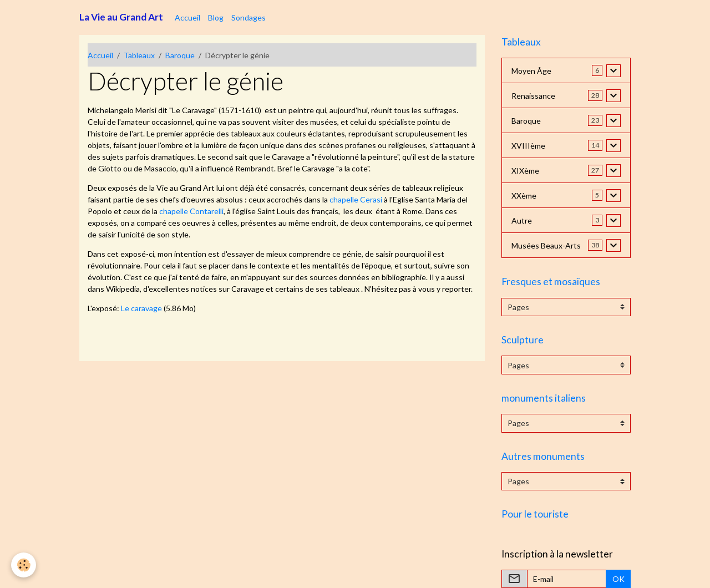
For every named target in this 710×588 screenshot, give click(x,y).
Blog (216, 17)
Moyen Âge (531, 71)
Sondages (248, 17)
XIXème (525, 171)
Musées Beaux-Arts (546, 245)
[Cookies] (24, 565)
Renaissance (533, 96)
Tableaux (139, 55)
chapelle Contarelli (191, 211)
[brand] (121, 17)
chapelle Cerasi (356, 199)
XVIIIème (528, 146)
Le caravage (141, 308)
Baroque (180, 55)
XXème (524, 196)
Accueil (187, 17)
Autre (522, 220)
